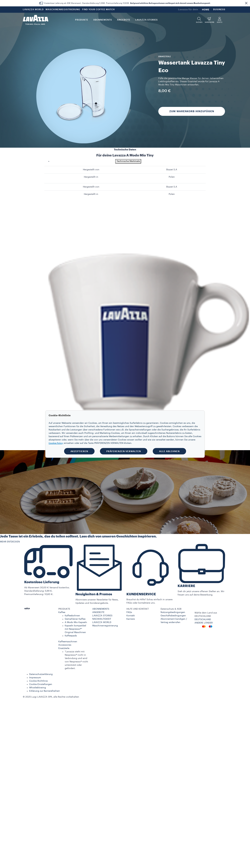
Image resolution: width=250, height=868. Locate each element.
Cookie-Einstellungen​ (41, 684)
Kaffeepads (71, 636)
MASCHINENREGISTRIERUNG (63, 10)
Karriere (131, 619)
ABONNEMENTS (101, 609)
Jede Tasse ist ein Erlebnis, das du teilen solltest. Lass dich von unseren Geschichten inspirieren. (78, 536)
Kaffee (62, 612)
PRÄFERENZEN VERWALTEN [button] (124, 451)
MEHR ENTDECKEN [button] (10, 542)
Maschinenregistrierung (105, 626)
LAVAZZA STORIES (102, 616)
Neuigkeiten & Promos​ (94, 594)
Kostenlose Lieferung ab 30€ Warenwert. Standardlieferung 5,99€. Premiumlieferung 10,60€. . (128, 3)
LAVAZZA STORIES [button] (147, 20)
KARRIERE (186, 586)
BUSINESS (219, 10)
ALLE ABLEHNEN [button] (169, 451)
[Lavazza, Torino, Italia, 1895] (36, 20)
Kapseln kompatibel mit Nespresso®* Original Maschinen (75, 629)
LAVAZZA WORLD (33, 10)
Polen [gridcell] (172, 177)
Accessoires (65, 645)
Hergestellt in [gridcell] (91, 177)
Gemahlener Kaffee (75, 619)
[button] (246, 3)
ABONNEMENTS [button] (103, 20)
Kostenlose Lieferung (42, 582)
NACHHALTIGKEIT (102, 619)
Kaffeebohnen (72, 616)
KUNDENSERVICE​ (141, 594)
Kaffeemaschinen (68, 642)
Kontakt (131, 616)
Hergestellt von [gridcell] (91, 170)
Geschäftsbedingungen (173, 616)
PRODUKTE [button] (82, 20)
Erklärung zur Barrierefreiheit (44, 691)
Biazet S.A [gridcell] (172, 170)
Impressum (35, 678)
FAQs (129, 612)
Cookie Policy (56, 443)
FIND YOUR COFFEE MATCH (98, 10)
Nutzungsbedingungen (173, 612)
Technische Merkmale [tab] (128, 161)
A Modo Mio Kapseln (76, 622)
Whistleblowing (38, 688)
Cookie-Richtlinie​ (38, 681)
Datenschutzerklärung (41, 674)
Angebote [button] (124, 20)
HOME (206, 10)
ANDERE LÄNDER (204, 623)
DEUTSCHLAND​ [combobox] (203, 616)
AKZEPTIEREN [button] (79, 451)
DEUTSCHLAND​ (203, 619)
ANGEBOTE (98, 612)
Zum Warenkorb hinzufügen (192, 111)
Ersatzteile (64, 648)
